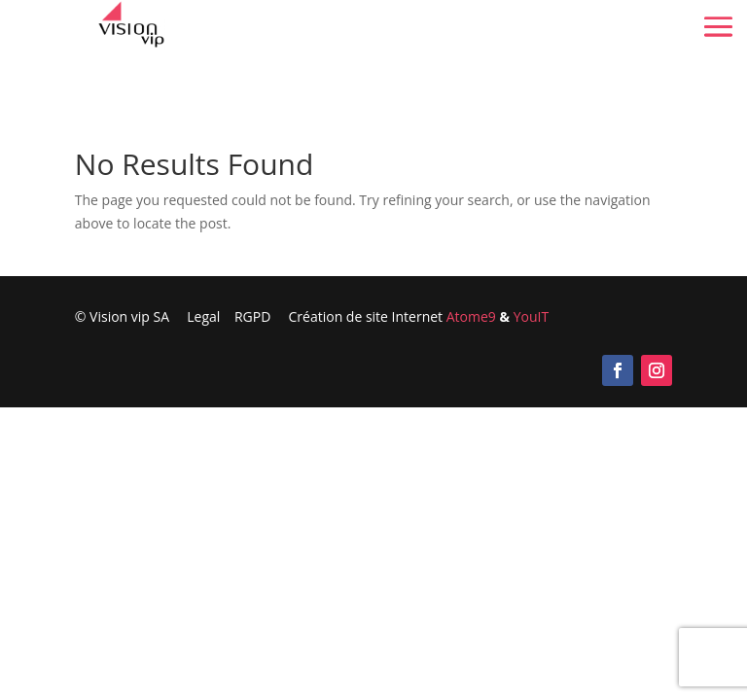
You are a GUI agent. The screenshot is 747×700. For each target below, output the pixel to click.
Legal (203, 316)
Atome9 (471, 316)
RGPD (262, 316)
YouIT (531, 316)
